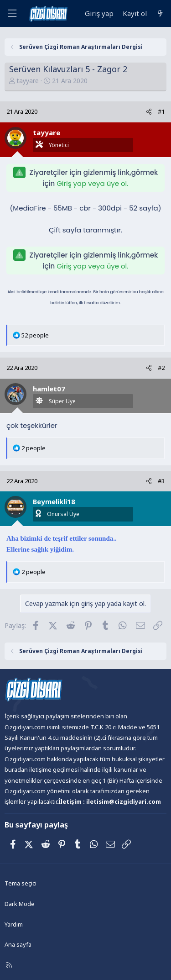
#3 (161, 481)
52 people (35, 335)
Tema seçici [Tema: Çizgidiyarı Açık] (21, 883)
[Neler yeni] (160, 13)
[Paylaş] (149, 112)
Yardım (14, 924)
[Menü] (12, 13)
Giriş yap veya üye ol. (92, 183)
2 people (34, 448)
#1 (161, 111)
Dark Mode (20, 904)
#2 (161, 368)
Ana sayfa (18, 944)
